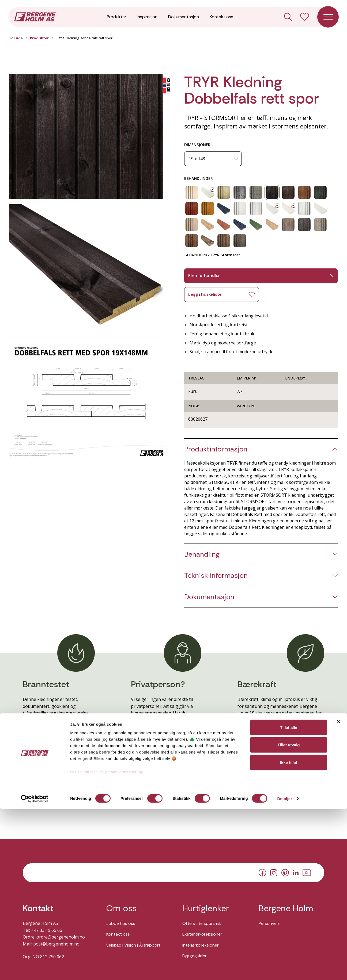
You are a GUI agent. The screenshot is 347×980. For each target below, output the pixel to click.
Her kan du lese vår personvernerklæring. (107, 943)
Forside (16, 38)
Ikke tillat (289, 933)
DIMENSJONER (197, 145)
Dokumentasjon (184, 19)
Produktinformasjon (216, 449)
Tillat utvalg (288, 916)
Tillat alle (289, 898)
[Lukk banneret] (339, 892)
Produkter (116, 19)
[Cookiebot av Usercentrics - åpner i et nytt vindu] (35, 970)
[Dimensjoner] (213, 159)
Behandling (202, 554)
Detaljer (285, 969)
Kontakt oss (221, 19)
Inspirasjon (147, 19)
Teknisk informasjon (216, 576)
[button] (86, 136)
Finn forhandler (261, 276)
